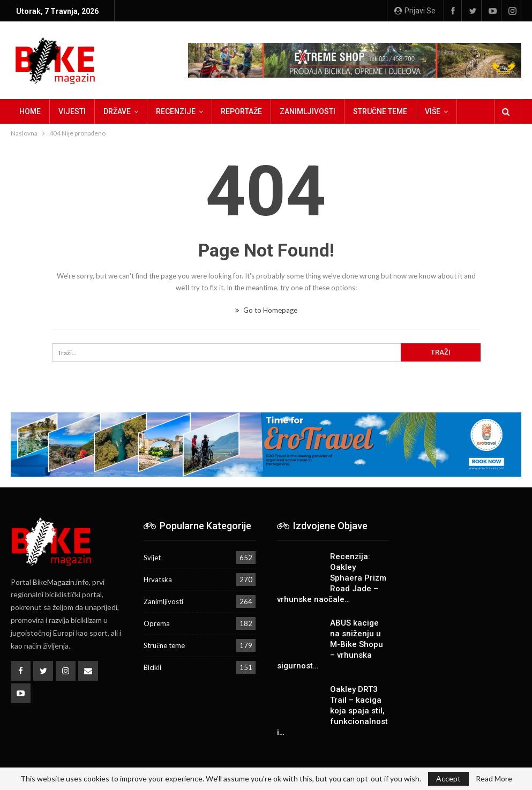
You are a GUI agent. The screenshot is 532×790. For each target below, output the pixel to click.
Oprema (157, 623)
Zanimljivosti (308, 111)
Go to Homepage (266, 310)
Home (30, 111)
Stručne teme (380, 111)
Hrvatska (158, 580)
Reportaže (241, 111)
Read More (494, 779)
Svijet (152, 558)
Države (117, 111)
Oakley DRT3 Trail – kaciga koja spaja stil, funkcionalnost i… (332, 711)
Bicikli (152, 667)
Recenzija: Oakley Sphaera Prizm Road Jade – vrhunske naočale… (332, 578)
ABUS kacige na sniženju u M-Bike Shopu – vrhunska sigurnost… (330, 644)
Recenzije (176, 111)
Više (433, 111)
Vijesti (72, 111)
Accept (448, 778)
